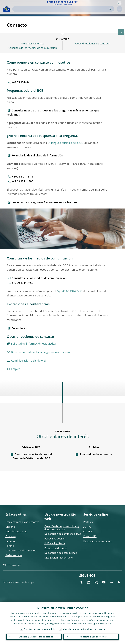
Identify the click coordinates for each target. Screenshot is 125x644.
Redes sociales (14, 555)
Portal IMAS (90, 536)
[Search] (61, 9)
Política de (55, 539)
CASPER (88, 531)
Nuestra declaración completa (39, 629)
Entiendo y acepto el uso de (36, 637)
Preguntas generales (33, 44)
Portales (88, 522)
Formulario (19, 328)
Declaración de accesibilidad (61, 553)
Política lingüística (55, 543)
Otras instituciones (16, 531)
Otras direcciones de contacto (92, 44)
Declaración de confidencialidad (63, 534)
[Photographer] (123, 247)
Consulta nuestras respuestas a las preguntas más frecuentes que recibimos (53, 112)
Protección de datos (56, 548)
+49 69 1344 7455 (22, 283)
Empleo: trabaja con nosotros (22, 522)
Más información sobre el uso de (84, 629)
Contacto (11, 536)
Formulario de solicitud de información (37, 155)
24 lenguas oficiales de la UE (65, 143)
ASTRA (87, 527)
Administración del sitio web (29, 361)
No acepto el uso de (93, 637)
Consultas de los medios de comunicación (33, 48)
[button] (119, 3)
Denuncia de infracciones (98, 541)
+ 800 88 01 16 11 (22, 176)
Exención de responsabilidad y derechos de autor (62, 528)
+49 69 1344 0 (20, 82)
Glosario (10, 527)
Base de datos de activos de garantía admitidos (41, 352)
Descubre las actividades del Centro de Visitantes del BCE (32, 456)
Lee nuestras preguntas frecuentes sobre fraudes (44, 202)
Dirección (11, 541)
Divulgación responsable (58, 558)
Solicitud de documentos (96, 454)
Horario (10, 546)
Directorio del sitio (13, 565)
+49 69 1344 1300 (22, 181)
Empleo (16, 369)
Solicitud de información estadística (33, 344)
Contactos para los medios (21, 550)
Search (110, 9)
